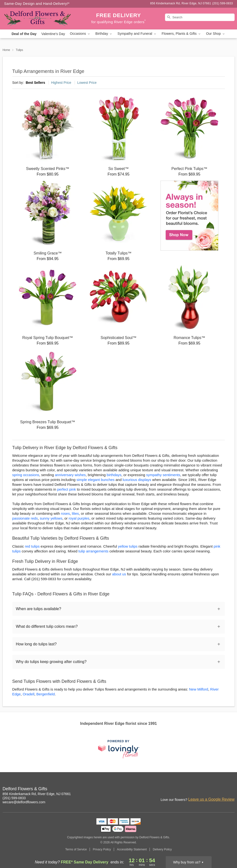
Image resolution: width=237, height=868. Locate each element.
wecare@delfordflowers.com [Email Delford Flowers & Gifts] (24, 802)
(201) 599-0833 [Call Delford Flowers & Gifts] (14, 798)
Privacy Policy (102, 849)
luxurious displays (137, 480)
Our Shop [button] (216, 34)
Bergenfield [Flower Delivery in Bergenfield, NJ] (46, 694)
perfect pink (66, 489)
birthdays (114, 475)
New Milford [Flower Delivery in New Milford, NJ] (199, 689)
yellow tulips (128, 546)
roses (65, 513)
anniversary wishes (70, 475)
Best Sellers (36, 83)
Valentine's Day (53, 34)
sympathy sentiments (163, 475)
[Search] (200, 17)
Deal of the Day (24, 34)
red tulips (32, 546)
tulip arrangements (93, 551)
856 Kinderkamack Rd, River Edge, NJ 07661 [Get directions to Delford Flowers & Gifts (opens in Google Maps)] (37, 794)
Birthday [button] (104, 34)
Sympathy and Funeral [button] (137, 34)
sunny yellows (51, 518)
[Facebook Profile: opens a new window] (221, 790)
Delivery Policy (162, 849)
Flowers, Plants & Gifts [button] (181, 34)
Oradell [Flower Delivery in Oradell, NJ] (29, 694)
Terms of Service (76, 849)
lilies (75, 513)
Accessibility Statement (132, 849)
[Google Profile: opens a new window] (231, 790)
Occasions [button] (80, 34)
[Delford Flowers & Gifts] (37, 19)
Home (6, 50)
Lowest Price (87, 83)
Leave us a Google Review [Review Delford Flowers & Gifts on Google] (211, 799)
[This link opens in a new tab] (119, 749)
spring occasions (26, 475)
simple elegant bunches (96, 480)
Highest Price (61, 83)
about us (120, 574)
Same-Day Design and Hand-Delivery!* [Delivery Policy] (37, 4)
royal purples (79, 518)
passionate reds (25, 518)
